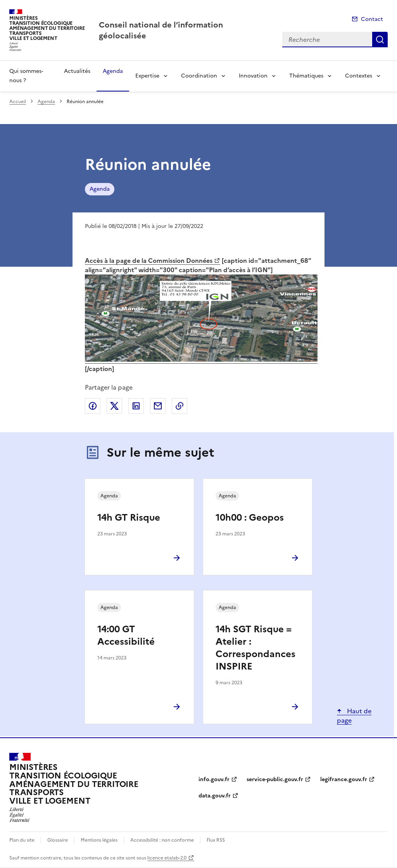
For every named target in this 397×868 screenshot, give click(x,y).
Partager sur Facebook (93, 406)
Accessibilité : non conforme (162, 840)
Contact (372, 19)
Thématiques (306, 76)
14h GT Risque (129, 518)
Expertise (147, 76)
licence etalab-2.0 (167, 858)
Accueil (18, 102)
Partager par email (158, 406)
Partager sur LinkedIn (136, 406)
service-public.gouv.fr (275, 779)
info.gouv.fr (214, 779)
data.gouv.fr (215, 796)
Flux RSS (216, 840)
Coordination (199, 76)
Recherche (380, 40)
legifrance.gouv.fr (344, 779)
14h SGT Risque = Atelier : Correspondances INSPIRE (255, 648)
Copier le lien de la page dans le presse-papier (180, 406)
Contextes (359, 76)
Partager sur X (114, 406)
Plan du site (22, 840)
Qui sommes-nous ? (26, 76)
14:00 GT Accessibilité (126, 635)
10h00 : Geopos (250, 518)
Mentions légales (99, 840)
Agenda (113, 71)
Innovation (253, 76)
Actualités (77, 71)
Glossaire (58, 840)
